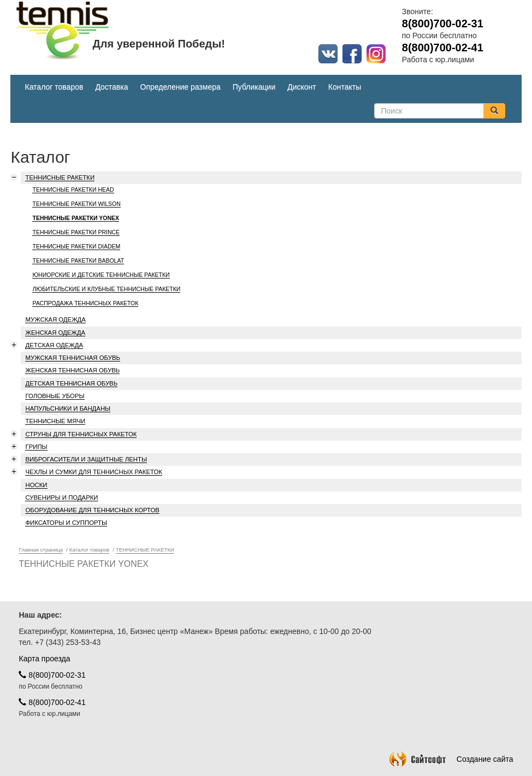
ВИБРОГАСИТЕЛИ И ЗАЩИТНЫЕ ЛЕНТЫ (86, 459)
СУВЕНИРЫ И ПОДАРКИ (61, 497)
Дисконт (302, 87)
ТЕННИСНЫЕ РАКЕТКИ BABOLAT (78, 260)
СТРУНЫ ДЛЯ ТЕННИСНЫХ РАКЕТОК (81, 434)
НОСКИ (36, 485)
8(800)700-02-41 (52, 702)
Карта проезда (44, 659)
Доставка (111, 87)
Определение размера (181, 87)
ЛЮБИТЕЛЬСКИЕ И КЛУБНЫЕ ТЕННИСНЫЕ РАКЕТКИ (106, 289)
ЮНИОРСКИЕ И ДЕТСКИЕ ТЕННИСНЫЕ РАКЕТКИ (101, 275)
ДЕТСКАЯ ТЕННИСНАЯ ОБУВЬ (71, 383)
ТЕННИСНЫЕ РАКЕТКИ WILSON (76, 204)
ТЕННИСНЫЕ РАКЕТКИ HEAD (73, 189)
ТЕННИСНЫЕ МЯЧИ (55, 421)
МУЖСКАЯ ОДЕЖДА (55, 319)
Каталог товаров (54, 87)
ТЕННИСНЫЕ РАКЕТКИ (60, 177)
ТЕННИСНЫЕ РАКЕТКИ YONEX (76, 218)
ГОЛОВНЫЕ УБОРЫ (55, 396)
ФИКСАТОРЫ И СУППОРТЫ (66, 523)
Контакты (345, 87)
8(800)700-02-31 (52, 675)
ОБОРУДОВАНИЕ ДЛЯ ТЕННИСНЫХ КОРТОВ (92, 510)
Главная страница (41, 550)
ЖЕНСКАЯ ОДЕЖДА (55, 333)
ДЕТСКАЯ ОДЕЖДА (54, 345)
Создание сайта (451, 759)
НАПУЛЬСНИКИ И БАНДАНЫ (68, 408)
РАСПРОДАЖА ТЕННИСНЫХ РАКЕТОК (85, 303)
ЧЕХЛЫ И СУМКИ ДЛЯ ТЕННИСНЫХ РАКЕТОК (93, 472)
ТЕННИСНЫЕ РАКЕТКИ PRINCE (76, 232)
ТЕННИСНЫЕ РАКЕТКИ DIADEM (76, 246)
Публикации (254, 87)
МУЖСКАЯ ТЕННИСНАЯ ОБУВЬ (73, 358)
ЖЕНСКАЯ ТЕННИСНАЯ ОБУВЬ (72, 370)
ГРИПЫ (36, 447)
